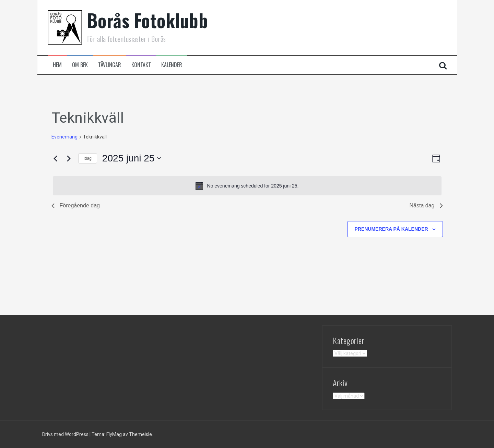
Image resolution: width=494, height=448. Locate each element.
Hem (57, 65)
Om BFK (80, 65)
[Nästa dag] (69, 158)
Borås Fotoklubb (148, 20)
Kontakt (141, 65)
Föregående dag (76, 205)
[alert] (247, 186)
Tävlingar (110, 65)
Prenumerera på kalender (391, 229)
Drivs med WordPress (66, 434)
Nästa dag (426, 205)
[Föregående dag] (56, 158)
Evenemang (64, 137)
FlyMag (114, 434)
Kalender (172, 65)
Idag (88, 158)
